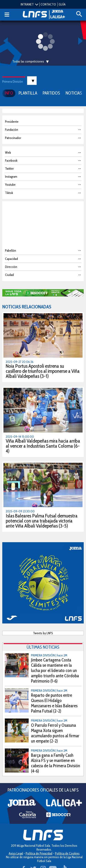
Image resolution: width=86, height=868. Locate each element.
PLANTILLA (28, 93)
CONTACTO (48, 4)
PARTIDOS (51, 93)
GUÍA (62, 4)
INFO (9, 93)
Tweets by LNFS (43, 633)
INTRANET (27, 4)
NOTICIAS (74, 93)
